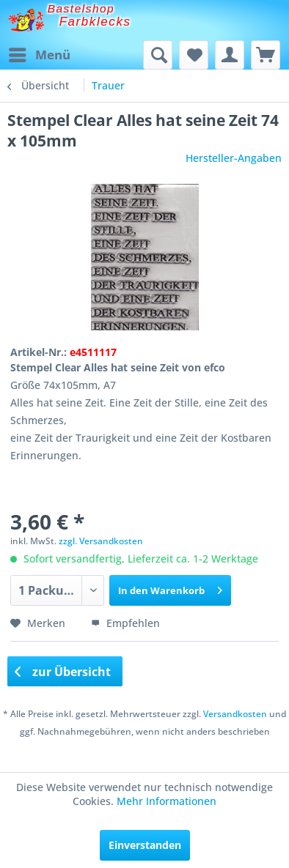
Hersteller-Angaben (234, 158)
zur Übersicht (63, 672)
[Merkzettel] (194, 55)
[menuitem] (39, 55)
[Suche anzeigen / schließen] (158, 55)
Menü (40, 53)
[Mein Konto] (230, 55)
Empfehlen (125, 623)
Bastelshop (81, 8)
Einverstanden (145, 845)
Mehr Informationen (167, 801)
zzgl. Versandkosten (101, 541)
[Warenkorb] (266, 55)
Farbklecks (95, 22)
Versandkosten (235, 714)
